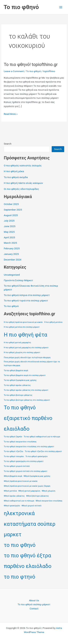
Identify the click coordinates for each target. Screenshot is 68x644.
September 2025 (13, 210)
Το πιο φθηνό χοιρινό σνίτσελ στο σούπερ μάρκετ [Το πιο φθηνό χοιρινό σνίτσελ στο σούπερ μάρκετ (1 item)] (26, 471)
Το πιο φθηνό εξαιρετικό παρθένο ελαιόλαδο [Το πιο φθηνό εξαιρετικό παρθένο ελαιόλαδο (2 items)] (28, 418)
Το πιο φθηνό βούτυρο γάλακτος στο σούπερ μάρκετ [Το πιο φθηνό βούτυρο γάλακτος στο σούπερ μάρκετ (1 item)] (27, 400)
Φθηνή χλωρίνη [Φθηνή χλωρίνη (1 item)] (49, 491)
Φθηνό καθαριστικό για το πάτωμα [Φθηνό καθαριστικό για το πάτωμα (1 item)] (19, 501)
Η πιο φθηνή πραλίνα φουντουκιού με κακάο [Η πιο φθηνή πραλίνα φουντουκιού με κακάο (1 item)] (23, 322)
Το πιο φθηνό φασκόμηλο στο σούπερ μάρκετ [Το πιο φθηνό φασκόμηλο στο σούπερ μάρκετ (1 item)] (24, 461)
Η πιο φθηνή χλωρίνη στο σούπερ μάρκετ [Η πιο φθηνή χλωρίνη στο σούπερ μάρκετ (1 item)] (22, 352)
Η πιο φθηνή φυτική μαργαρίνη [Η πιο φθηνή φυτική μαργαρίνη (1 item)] (17, 343)
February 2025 (12, 248)
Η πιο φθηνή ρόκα (14, 171)
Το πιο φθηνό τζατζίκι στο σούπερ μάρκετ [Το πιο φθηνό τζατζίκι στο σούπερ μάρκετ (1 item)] (43, 451)
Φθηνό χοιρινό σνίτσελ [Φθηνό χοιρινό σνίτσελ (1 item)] (32, 506)
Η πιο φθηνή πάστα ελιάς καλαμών (23, 183)
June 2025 (10, 226)
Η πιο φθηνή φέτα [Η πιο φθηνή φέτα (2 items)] (25, 335)
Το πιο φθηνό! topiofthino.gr (31, 65)
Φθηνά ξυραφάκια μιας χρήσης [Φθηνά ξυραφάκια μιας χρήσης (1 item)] (37, 476)
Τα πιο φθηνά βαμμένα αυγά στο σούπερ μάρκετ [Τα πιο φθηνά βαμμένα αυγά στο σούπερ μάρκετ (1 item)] (25, 375)
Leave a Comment (14, 71)
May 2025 (9, 232)
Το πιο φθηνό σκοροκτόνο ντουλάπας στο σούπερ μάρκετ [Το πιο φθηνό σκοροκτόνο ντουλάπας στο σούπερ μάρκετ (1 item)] (29, 447)
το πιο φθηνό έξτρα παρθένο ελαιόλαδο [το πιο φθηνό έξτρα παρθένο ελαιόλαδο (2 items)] (28, 561)
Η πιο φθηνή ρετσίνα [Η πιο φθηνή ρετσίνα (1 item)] (53, 322)
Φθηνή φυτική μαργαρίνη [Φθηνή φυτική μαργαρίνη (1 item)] (29, 491)
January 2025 (11, 254)
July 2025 (9, 221)
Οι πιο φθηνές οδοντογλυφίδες (21, 189)
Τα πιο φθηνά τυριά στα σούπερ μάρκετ (26, 300)
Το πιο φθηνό (21, 7)
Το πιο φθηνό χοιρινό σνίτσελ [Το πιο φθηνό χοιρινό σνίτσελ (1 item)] (17, 466)
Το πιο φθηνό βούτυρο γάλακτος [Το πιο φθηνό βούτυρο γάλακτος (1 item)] (18, 395)
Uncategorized (12, 275)
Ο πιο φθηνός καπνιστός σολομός (23, 165)
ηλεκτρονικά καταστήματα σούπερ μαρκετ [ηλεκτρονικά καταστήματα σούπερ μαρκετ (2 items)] (30, 524)
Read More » (11, 114)
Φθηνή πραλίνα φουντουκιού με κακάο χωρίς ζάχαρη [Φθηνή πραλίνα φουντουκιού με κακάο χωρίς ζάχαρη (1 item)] (27, 486)
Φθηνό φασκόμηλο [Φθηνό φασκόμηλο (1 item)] (12, 506)
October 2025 (11, 204)
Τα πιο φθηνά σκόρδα (16, 177)
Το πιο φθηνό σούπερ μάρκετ (34, 604)
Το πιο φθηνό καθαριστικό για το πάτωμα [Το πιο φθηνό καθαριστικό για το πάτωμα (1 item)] (42, 437)
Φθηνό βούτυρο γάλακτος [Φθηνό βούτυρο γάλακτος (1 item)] (38, 496)
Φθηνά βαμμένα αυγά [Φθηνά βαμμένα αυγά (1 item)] (13, 476)
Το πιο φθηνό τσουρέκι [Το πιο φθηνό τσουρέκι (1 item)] (14, 456)
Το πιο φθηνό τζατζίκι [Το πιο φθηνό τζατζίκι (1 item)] (14, 451)
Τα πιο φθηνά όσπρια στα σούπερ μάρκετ (27, 295)
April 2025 (9, 237)
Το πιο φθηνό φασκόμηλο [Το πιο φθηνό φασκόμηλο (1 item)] (37, 456)
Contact (34, 608)
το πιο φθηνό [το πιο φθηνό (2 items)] (20, 545)
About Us (34, 600)
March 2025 (10, 243)
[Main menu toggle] (61, 7)
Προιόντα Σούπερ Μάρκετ (18, 280)
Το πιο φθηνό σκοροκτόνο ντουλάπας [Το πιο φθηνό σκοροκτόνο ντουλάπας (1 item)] (20, 442)
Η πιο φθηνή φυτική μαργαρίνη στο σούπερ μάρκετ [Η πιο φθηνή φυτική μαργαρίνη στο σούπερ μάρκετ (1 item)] (26, 348)
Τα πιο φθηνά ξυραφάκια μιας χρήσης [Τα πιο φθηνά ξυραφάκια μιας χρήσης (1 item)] (20, 380)
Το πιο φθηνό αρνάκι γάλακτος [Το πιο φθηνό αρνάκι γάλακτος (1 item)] (17, 385)
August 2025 (11, 215)
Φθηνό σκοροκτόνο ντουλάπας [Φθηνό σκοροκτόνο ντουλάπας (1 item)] (49, 501)
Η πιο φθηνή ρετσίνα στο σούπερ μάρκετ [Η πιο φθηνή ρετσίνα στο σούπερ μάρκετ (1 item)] (22, 327)
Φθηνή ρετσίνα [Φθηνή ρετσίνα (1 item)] (10, 491)
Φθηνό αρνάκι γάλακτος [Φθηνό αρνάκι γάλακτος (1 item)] (14, 496)
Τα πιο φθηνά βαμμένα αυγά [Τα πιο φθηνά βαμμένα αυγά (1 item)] (16, 370)
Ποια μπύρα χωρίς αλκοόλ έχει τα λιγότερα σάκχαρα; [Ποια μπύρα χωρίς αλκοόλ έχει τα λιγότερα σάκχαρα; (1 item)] (27, 358)
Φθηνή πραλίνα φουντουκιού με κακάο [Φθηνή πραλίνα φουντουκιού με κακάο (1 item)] (21, 481)
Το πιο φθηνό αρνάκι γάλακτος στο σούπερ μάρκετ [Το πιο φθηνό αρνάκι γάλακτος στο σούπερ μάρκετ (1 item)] (26, 390)
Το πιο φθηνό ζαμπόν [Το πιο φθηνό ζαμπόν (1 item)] (13, 437)
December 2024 (13, 260)
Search (8, 144)
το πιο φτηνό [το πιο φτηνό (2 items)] (19, 577)
